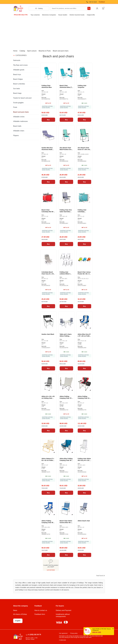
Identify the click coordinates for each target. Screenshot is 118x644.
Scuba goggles (18, 103)
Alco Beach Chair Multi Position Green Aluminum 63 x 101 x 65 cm (66, 149)
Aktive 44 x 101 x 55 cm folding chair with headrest (48, 397)
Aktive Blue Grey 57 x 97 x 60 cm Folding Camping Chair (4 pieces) (84, 335)
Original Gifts (91, 15)
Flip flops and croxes (20, 65)
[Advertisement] (59, 33)
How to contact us (41, 610)
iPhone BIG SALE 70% (21, 15)
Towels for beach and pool (22, 98)
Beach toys (17, 74)
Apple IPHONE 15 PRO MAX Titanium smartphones (102, 630)
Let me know (51, 570)
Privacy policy (74, 633)
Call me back (93, 2)
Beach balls (17, 126)
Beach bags (17, 93)
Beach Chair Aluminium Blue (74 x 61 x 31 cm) (66, 86)
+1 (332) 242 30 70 (34, 635)
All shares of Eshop (20, 614)
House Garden (63, 15)
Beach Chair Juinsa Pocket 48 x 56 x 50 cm (84, 273)
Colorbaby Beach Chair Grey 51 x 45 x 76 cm (48, 273)
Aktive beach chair (84, 521)
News (15, 610)
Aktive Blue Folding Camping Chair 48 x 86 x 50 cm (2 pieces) (66, 460)
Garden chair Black (48, 334)
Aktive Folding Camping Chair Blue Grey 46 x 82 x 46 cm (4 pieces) (48, 522)
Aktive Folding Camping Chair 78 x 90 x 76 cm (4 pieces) (66, 397)
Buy (48, 120)
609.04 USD (97, 632)
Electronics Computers (49, 15)
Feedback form (40, 614)
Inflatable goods (19, 70)
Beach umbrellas (19, 84)
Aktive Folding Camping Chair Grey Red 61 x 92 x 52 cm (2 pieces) (84, 397)
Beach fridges (18, 79)
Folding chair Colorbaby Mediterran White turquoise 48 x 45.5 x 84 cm (84, 211)
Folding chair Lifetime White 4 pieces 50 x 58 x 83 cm (66, 273)
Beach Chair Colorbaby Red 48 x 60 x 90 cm (48, 211)
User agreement (63, 633)
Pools (15, 107)
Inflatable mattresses (21, 121)
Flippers (16, 135)
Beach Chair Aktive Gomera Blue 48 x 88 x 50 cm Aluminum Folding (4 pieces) (66, 522)
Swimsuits (17, 60)
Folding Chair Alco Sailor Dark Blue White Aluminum (66, 211)
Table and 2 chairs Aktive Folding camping (66, 335)
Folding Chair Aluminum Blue (47, 86)
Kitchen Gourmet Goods (77, 15)
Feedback (102, 2)
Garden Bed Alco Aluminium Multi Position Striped (47, 149)
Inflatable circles (19, 117)
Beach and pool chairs (21, 112)
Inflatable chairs (19, 131)
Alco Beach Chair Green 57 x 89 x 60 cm (84, 149)
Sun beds (17, 89)
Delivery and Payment (64, 610)
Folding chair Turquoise (82, 86)
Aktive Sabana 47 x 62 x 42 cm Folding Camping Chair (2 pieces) (48, 460)
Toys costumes (35, 15)
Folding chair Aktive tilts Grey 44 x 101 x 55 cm (84, 460)
